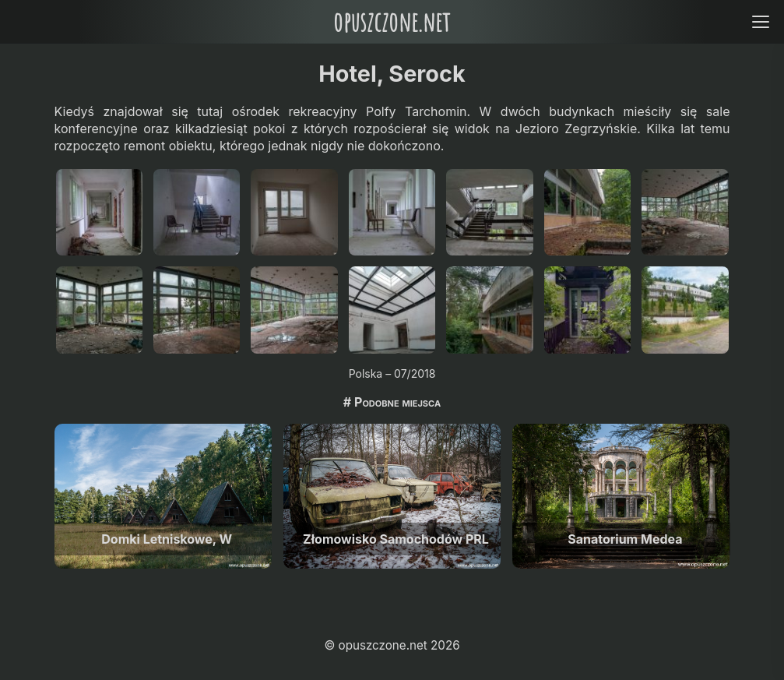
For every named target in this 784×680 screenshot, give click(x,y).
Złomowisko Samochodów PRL (396, 539)
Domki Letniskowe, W (167, 539)
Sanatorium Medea (625, 539)
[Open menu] (760, 21)
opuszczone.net (392, 21)
